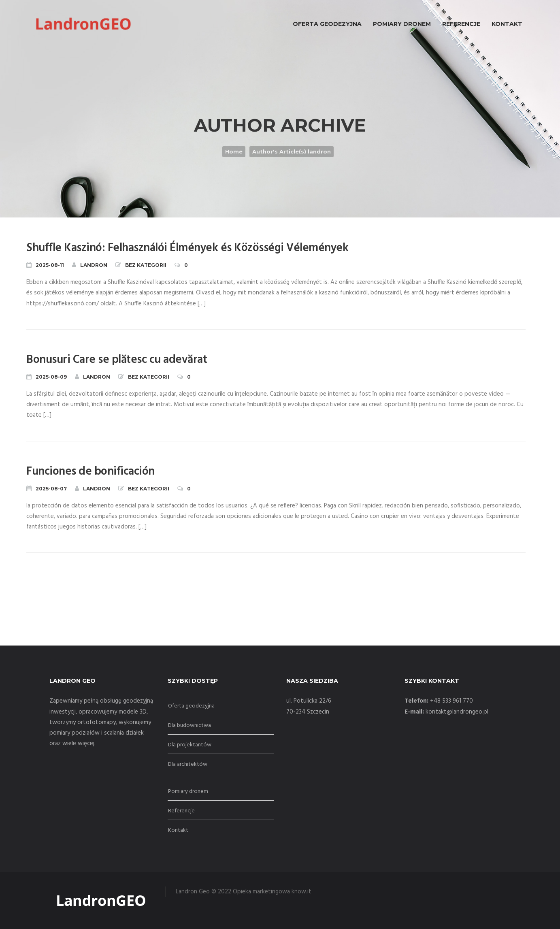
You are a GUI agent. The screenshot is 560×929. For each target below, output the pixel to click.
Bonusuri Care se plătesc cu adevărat (117, 360)
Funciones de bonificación (90, 472)
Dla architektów (188, 764)
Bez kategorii (146, 265)
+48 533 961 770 (451, 701)
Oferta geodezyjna (191, 706)
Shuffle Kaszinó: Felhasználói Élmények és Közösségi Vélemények (187, 248)
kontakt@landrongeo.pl (457, 712)
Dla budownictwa (190, 726)
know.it (301, 892)
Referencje (181, 811)
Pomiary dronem (188, 792)
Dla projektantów (190, 745)
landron (90, 265)
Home (234, 151)
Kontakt (178, 830)
